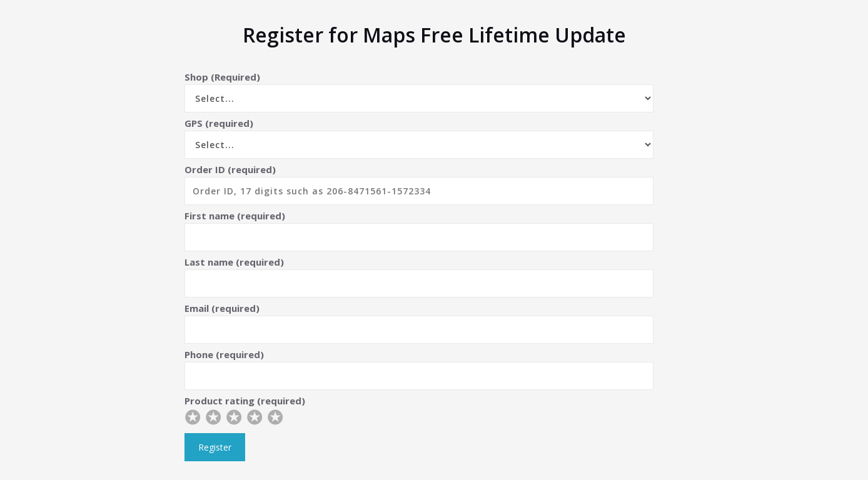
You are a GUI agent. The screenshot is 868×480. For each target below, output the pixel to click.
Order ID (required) (419, 184)
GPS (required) (419, 138)
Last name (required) (419, 277)
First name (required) (419, 230)
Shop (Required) (419, 92)
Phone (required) (419, 369)
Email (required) (419, 323)
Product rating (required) (419, 412)
